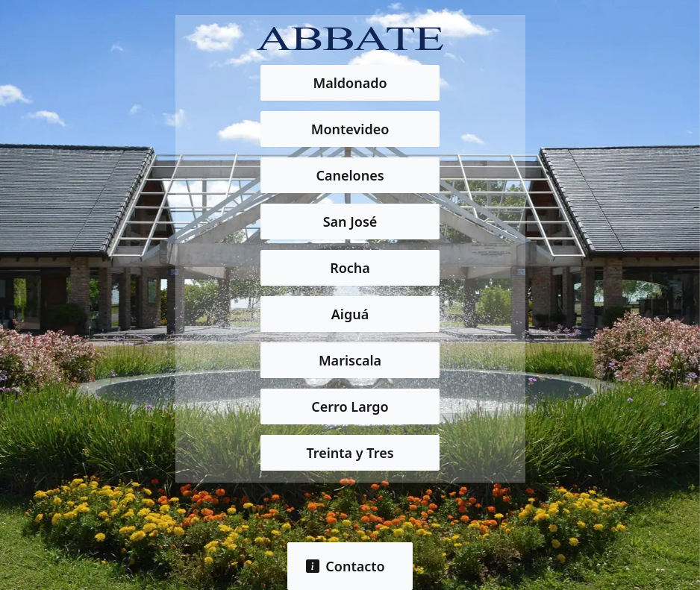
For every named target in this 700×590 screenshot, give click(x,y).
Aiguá (350, 314)
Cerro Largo (350, 407)
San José (350, 222)
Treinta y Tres (350, 453)
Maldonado (350, 83)
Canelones (350, 175)
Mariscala (350, 360)
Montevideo (350, 129)
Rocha (350, 268)
